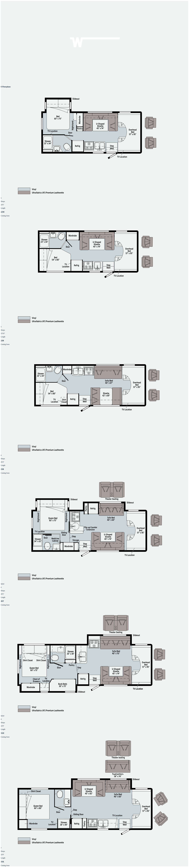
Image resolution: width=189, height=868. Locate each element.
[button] (94, 153)
